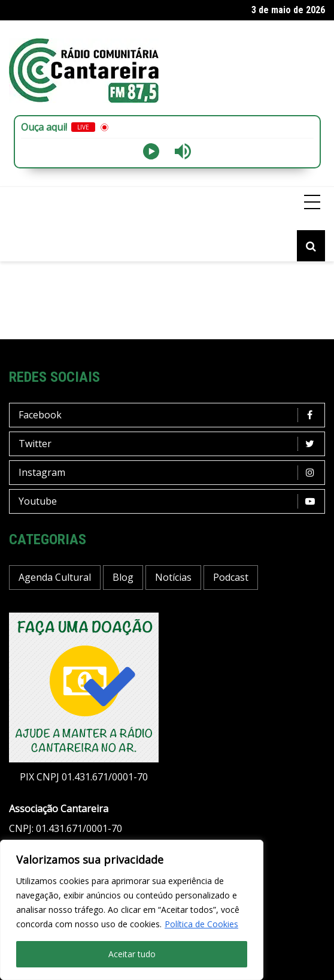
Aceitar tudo (132, 954)
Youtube (170, 501)
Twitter (170, 444)
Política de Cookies (201, 924)
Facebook (170, 415)
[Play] (151, 151)
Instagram (170, 473)
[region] (132, 910)
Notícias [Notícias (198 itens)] (173, 577)
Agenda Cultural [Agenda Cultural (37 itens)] (55, 577)
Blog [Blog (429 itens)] (123, 577)
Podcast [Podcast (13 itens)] (231, 577)
